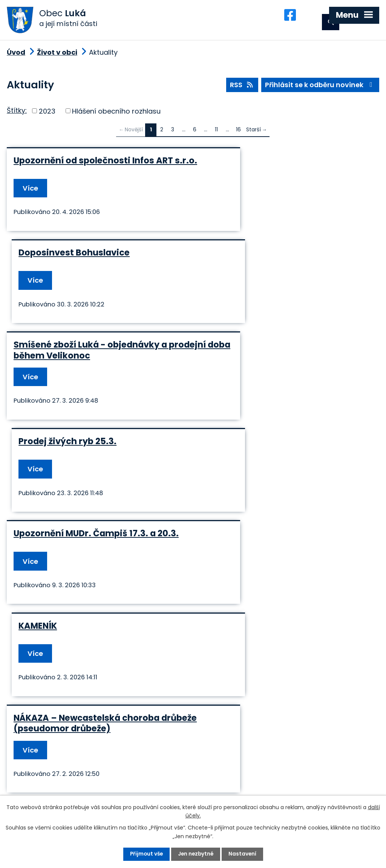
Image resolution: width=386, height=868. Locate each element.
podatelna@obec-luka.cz (76, 789)
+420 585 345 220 (118, 776)
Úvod (16, 55)
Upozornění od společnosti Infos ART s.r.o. (93, 168)
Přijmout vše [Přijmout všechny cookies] (145, 854)
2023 (47, 113)
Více (31, 195)
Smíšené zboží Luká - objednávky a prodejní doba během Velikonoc (90, 274)
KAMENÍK (222, 366)
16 (238, 132)
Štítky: (17, 113)
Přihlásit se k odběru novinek (320, 88)
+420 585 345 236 (53, 776)
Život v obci (57, 55)
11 (216, 132)
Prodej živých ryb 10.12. (253, 564)
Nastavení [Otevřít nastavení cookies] (244, 854)
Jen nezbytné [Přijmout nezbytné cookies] (196, 854)
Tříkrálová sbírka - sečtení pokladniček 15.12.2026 (261, 463)
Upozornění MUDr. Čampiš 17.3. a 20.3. (96, 366)
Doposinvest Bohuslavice (259, 163)
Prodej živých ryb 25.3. (252, 269)
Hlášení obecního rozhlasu (116, 113)
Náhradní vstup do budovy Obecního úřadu (94, 569)
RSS (241, 88)
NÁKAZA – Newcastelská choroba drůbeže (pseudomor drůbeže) (87, 463)
